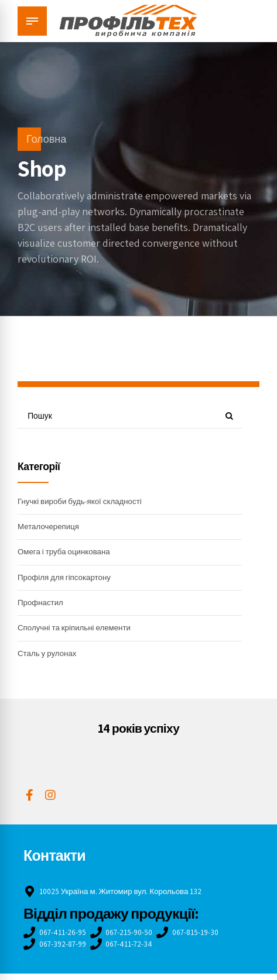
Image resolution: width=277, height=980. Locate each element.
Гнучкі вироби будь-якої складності (83, 502)
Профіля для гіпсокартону (66, 580)
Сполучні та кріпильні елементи (77, 632)
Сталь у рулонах (49, 658)
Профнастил (42, 606)
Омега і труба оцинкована (66, 554)
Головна (46, 139)
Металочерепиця (50, 528)
